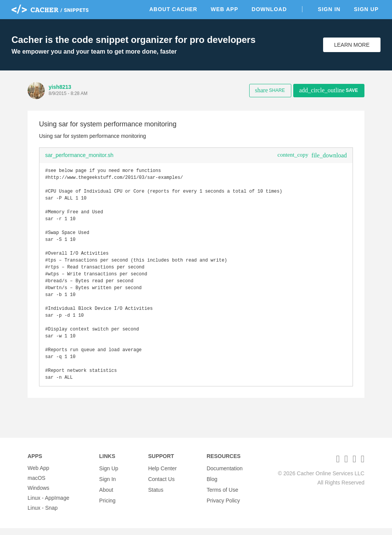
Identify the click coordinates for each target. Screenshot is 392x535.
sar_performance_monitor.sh (79, 155)
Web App (224, 9)
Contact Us (161, 485)
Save (328, 90)
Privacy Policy (223, 505)
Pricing (107, 505)
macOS (37, 485)
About (106, 495)
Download (269, 9)
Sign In (329, 9)
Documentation (225, 475)
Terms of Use (222, 495)
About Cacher (173, 9)
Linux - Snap (43, 515)
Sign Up (366, 9)
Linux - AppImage (48, 505)
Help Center (163, 475)
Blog (212, 485)
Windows (38, 495)
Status (156, 495)
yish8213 (60, 87)
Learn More (352, 45)
